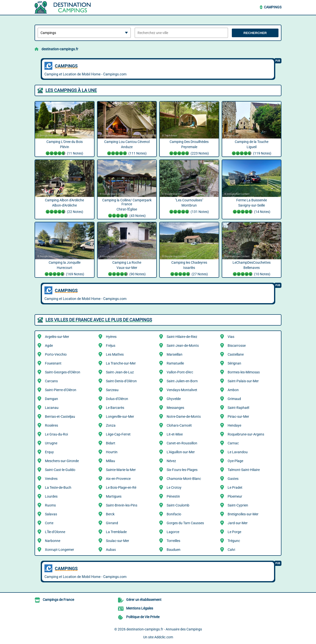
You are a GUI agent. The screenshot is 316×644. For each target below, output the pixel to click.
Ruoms (50, 505)
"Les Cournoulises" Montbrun (189, 207)
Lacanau (52, 408)
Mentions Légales (140, 608)
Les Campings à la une (71, 90)
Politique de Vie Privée (143, 617)
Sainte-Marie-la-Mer (121, 470)
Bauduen (174, 550)
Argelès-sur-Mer (57, 337)
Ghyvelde (174, 399)
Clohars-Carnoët (179, 425)
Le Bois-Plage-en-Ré (121, 487)
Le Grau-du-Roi (56, 434)
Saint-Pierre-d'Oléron (61, 390)
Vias (231, 337)
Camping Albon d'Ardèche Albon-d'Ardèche (65, 207)
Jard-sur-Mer (238, 523)
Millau (110, 461)
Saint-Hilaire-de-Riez (182, 337)
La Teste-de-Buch (58, 487)
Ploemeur (235, 496)
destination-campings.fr (60, 49)
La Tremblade (116, 532)
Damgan (51, 399)
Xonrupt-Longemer (59, 550)
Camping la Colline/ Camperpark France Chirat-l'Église (127, 209)
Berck (110, 514)
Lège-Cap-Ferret (118, 434)
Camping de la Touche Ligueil (252, 148)
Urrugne (51, 443)
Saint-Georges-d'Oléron (63, 372)
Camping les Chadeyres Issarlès (189, 269)
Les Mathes (115, 354)
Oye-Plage (235, 461)
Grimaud (234, 399)
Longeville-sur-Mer (120, 417)
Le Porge (234, 532)
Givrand (112, 523)
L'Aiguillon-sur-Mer (181, 452)
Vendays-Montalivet (182, 390)
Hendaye (234, 425)
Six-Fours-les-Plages (182, 470)
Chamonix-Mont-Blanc (184, 479)
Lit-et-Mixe (175, 434)
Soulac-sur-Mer (118, 541)
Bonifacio (174, 514)
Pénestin (173, 496)
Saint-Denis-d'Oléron (121, 381)
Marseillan (175, 354)
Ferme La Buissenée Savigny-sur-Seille (252, 207)
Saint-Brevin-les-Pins (122, 505)
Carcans (51, 381)
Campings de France (58, 600)
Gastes (233, 479)
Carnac (233, 443)
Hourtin (112, 452)
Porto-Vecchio (56, 354)
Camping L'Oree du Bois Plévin (65, 148)
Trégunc (234, 541)
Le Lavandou (238, 452)
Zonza (111, 425)
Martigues (114, 496)
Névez (171, 461)
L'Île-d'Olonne (55, 532)
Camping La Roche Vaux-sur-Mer (127, 269)
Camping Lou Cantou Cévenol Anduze (127, 148)
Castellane (236, 354)
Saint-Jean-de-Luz (120, 372)
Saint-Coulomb (178, 505)
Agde (49, 346)
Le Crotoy (174, 487)
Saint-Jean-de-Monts (183, 346)
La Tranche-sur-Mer (121, 363)
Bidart (111, 443)
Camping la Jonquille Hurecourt (65, 269)
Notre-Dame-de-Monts (184, 417)
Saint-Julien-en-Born (182, 381)
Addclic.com (164, 637)
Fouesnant (53, 363)
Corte (49, 523)
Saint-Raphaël (238, 408)
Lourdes (51, 496)
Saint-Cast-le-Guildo (60, 470)
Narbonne (53, 541)
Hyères (111, 337)
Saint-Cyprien (238, 505)
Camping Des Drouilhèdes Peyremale (189, 148)
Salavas (51, 514)
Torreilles (173, 541)
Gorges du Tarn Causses (185, 523)
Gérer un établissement (144, 600)
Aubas (111, 550)
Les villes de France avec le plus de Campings (99, 320)
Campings (273, 7)
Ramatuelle (175, 363)
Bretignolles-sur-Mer (243, 514)
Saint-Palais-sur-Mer (243, 381)
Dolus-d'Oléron (117, 399)
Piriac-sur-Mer (238, 417)
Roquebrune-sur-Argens (246, 434)
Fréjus (111, 346)
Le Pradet (235, 487)
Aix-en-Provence (118, 479)
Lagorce (173, 532)
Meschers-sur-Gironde (62, 461)
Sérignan (234, 363)
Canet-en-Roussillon (182, 443)
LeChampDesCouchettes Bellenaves (252, 269)
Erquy (49, 452)
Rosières (51, 425)
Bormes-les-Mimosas (244, 372)
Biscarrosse (237, 346)
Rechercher (255, 33)
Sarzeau (112, 390)
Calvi (231, 550)
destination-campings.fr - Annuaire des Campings (164, 629)
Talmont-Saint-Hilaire (244, 470)
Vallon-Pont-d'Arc (180, 372)
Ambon (233, 390)
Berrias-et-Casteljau (60, 417)
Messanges (175, 408)
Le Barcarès (115, 408)
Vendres (51, 479)
